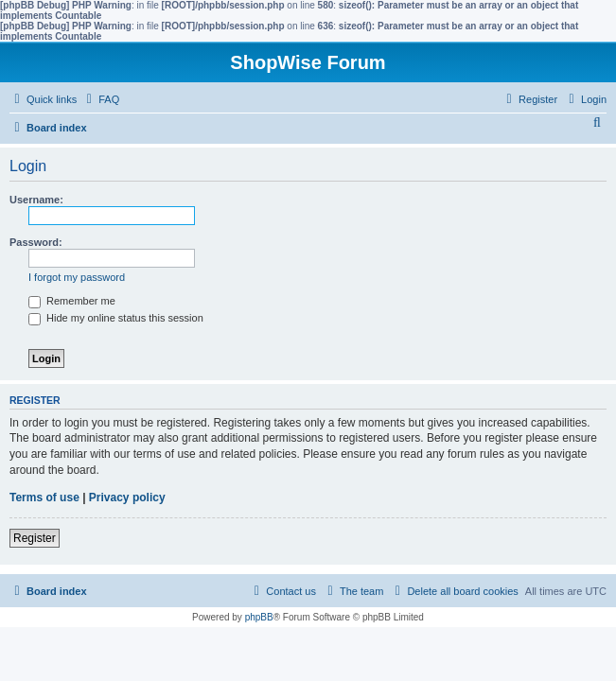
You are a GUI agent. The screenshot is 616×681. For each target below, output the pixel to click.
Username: (36, 200)
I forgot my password (77, 277)
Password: (36, 242)
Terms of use (44, 498)
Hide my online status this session (116, 318)
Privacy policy (127, 498)
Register (35, 538)
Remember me (72, 301)
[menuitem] (100, 99)
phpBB (259, 617)
